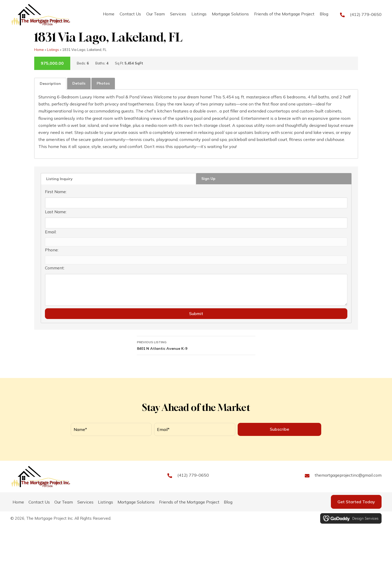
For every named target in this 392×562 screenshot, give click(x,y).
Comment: (55, 267)
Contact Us (39, 501)
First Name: (56, 191)
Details (79, 83)
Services (85, 501)
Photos (103, 83)
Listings (53, 49)
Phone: (52, 249)
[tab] (50, 83)
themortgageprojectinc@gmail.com (348, 474)
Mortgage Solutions (136, 501)
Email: (51, 231)
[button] (279, 429)
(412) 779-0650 (366, 14)
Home (39, 49)
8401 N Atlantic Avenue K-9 (196, 344)
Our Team (64, 501)
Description (50, 83)
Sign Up (208, 178)
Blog (228, 501)
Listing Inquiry (59, 178)
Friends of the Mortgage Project (189, 501)
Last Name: (56, 211)
